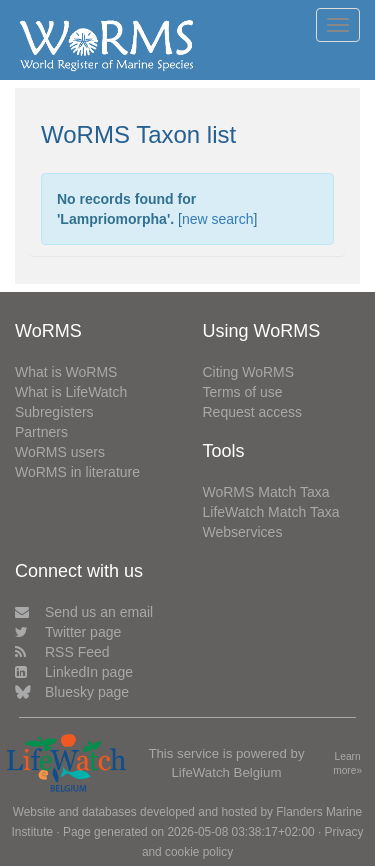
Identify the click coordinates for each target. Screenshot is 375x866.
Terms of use (243, 392)
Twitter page (68, 632)
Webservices (243, 532)
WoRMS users (60, 452)
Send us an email (84, 612)
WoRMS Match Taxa (266, 492)
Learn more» (347, 764)
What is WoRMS (66, 372)
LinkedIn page (74, 672)
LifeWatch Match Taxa (271, 512)
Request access (253, 412)
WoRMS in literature (77, 472)
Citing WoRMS (249, 372)
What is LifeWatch (71, 392)
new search (218, 219)
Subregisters (54, 412)
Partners (41, 432)
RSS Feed (62, 652)
